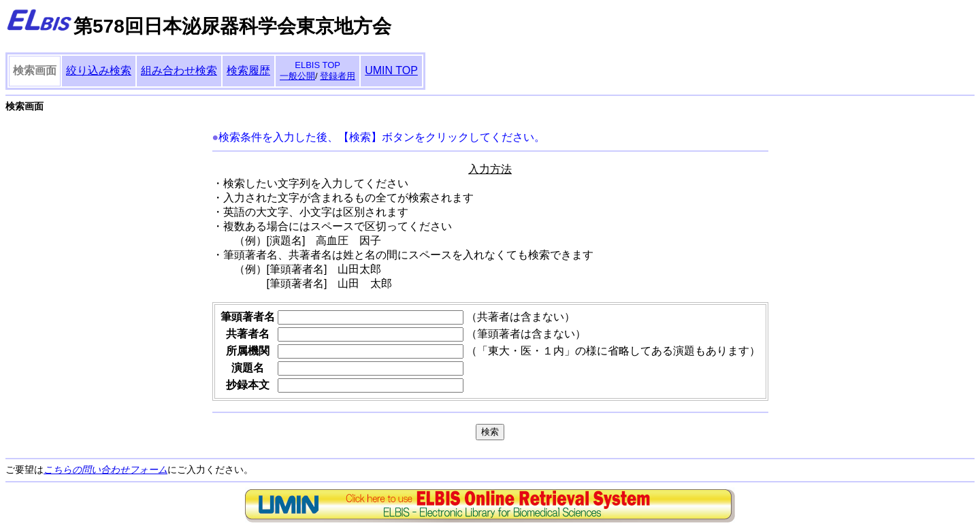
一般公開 (297, 76)
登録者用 (338, 76)
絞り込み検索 (99, 70)
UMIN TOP (391, 70)
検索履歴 (248, 70)
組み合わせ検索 (179, 70)
